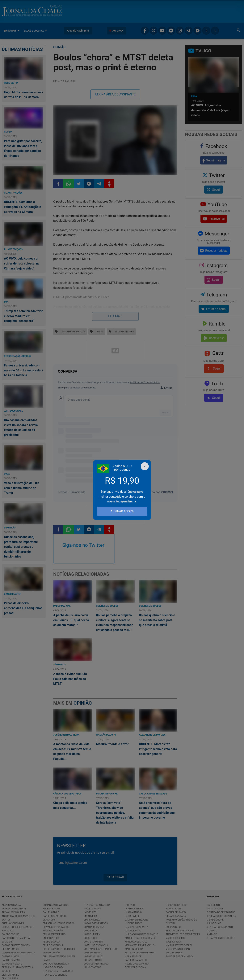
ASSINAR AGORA (122, 511)
